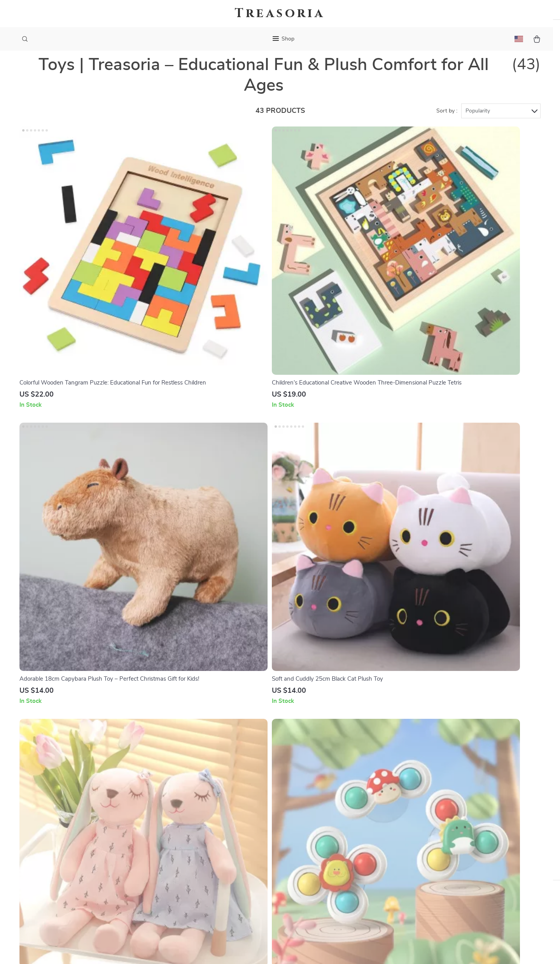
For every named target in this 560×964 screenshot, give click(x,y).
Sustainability (240, 879)
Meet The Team (242, 789)
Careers (232, 802)
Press (229, 815)
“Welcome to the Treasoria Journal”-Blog (276, 776)
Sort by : (447, 126)
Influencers (237, 827)
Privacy (246, 948)
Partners (233, 866)
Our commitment (427, 829)
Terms (230, 948)
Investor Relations (246, 853)
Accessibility (273, 948)
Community (237, 904)
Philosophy (236, 892)
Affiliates (234, 840)
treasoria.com (423, 776)
